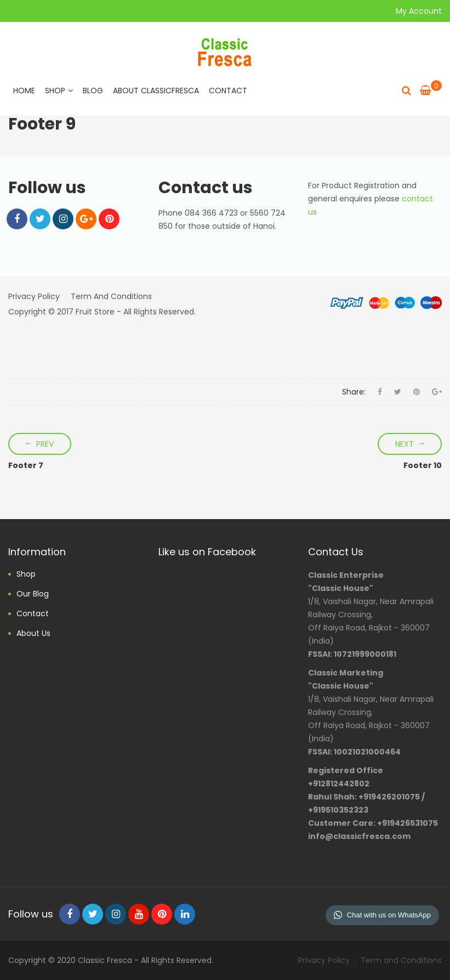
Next (405, 444)
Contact (228, 91)
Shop (59, 91)
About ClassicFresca (156, 91)
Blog (93, 91)
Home (24, 91)
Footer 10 (423, 465)
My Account (419, 11)
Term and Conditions (111, 296)
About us (33, 633)
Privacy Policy (34, 296)
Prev (45, 444)
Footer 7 (26, 465)
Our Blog (33, 594)
